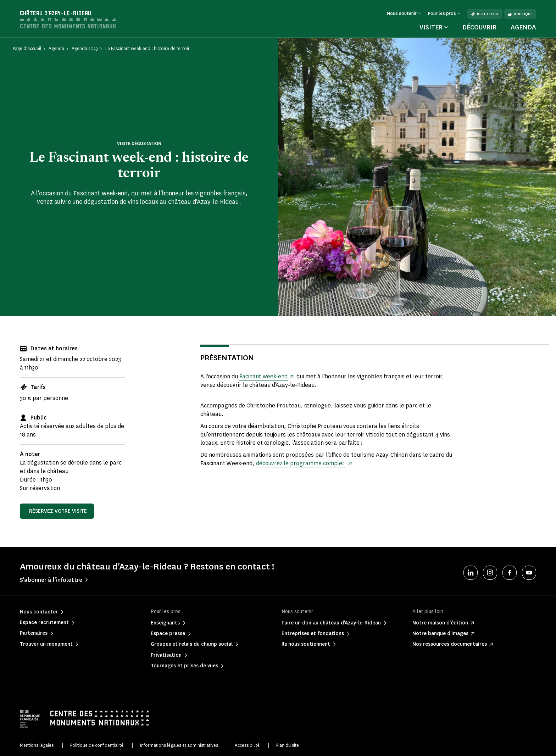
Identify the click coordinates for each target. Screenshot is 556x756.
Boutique (520, 14)
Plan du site (288, 745)
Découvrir (479, 27)
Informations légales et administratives (179, 745)
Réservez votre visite (58, 511)
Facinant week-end (263, 376)
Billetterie (485, 14)
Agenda (523, 27)
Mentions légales (37, 745)
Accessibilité (247, 745)
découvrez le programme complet (301, 463)
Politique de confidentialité (97, 745)
